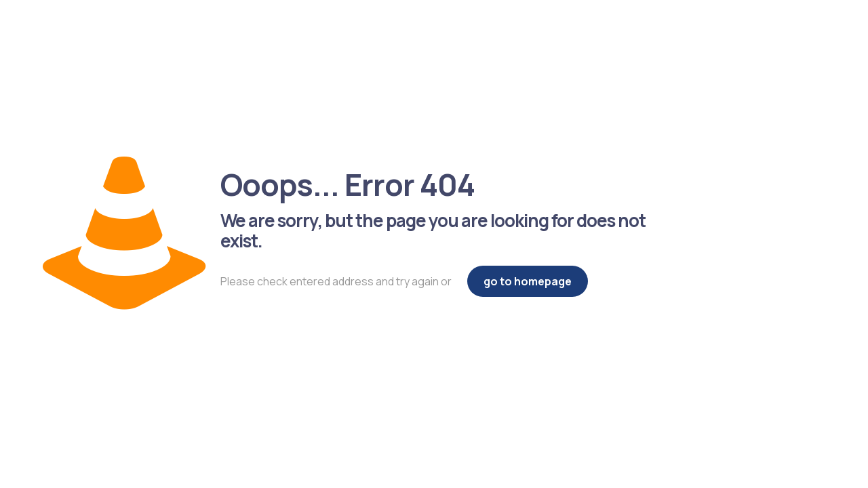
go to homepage (528, 281)
